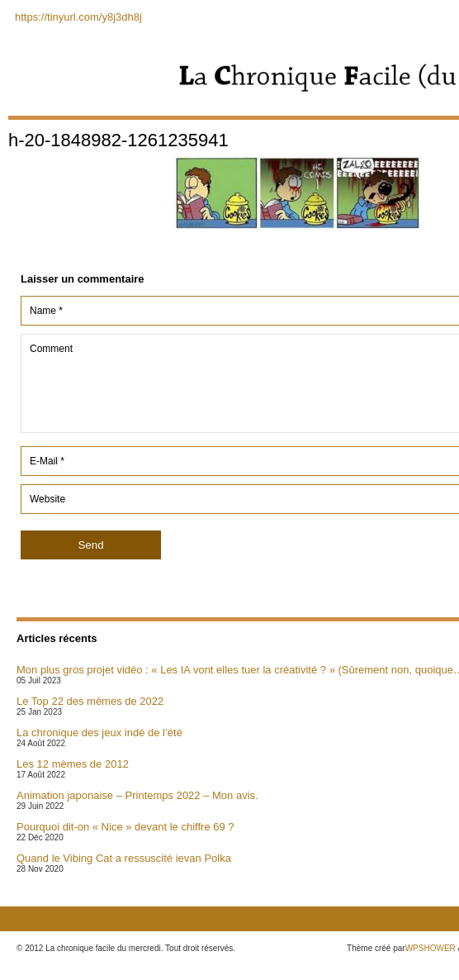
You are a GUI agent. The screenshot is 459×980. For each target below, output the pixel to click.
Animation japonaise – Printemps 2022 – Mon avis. (137, 795)
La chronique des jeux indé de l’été (99, 733)
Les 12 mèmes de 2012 (73, 764)
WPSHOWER (431, 948)
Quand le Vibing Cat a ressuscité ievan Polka (124, 858)
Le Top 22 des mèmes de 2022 (90, 701)
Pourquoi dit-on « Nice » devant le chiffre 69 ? (125, 827)
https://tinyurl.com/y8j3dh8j (78, 17)
